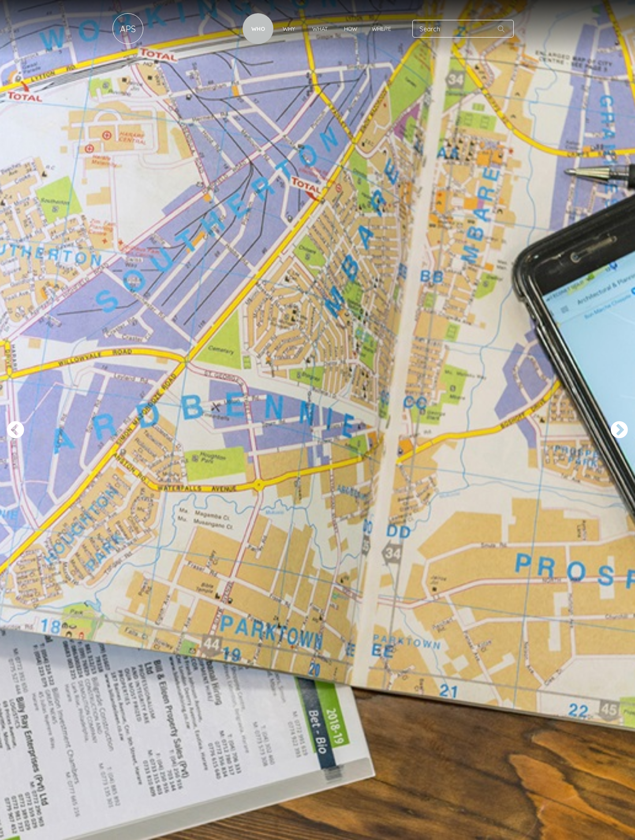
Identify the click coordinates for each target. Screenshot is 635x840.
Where (381, 29)
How (351, 29)
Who (258, 29)
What (320, 29)
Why (289, 29)
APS (128, 29)
